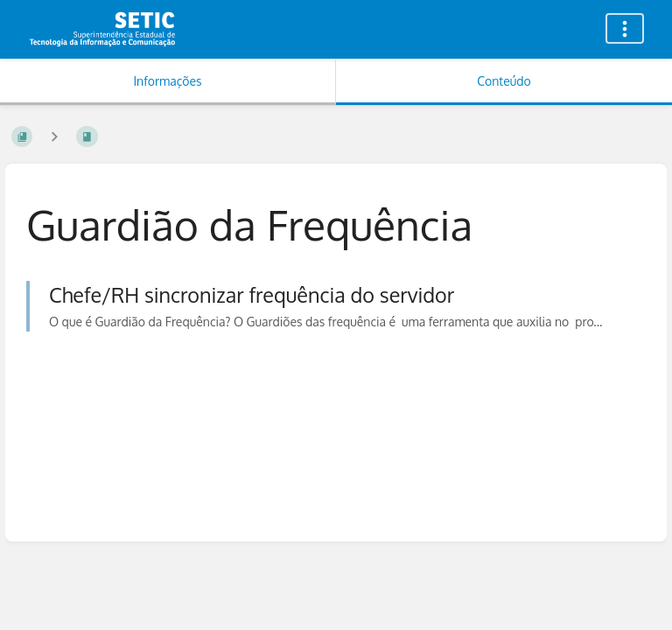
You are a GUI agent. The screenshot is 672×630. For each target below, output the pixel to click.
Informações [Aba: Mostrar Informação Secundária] (167, 81)
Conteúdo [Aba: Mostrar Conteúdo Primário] (504, 81)
